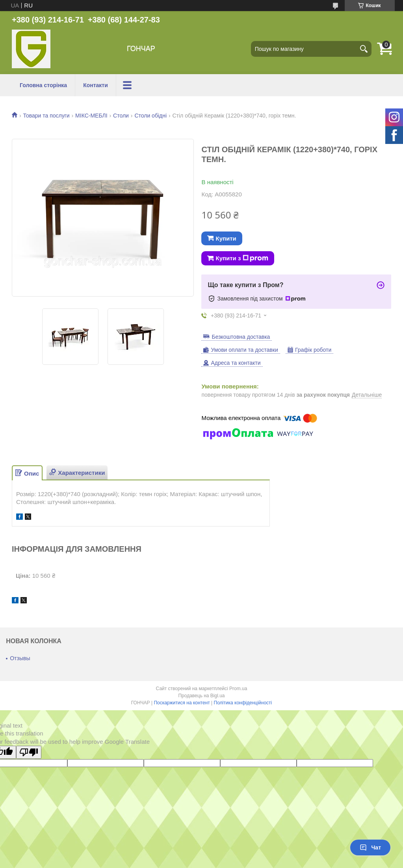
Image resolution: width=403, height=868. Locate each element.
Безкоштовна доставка (241, 337)
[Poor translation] (29, 752)
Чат (370, 847)
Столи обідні (150, 116)
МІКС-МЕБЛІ (91, 116)
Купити (226, 238)
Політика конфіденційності (243, 703)
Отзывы (20, 658)
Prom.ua (238, 689)
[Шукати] (364, 49)
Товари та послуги (46, 116)
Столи (121, 116)
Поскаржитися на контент (182, 703)
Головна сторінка (43, 85)
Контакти (96, 85)
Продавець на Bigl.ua (201, 696)
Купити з (242, 258)
